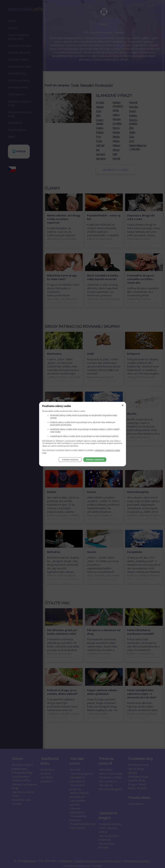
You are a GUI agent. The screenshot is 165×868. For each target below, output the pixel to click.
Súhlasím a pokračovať (95, 460)
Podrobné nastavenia (70, 460)
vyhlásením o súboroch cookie (107, 451)
